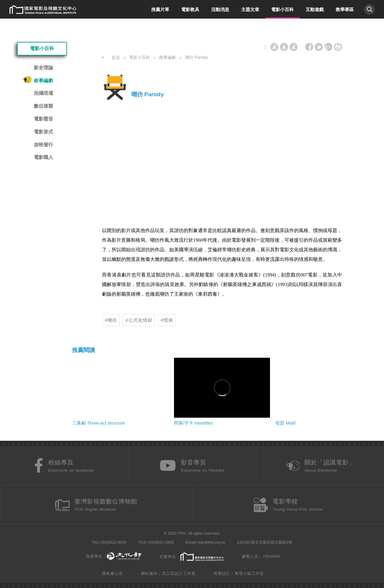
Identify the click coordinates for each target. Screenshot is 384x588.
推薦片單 (160, 9)
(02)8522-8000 (114, 542)
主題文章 (250, 9)
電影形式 (43, 132)
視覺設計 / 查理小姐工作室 (239, 573)
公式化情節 (140, 320)
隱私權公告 (112, 573)
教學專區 (345, 9)
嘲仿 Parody (196, 57)
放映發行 (43, 145)
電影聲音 (43, 119)
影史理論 (43, 68)
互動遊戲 (315, 9)
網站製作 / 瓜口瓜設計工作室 (168, 573)
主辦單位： (192, 557)
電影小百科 (282, 9)
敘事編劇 (43, 81)
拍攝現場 (43, 93)
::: (4, 7)
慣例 (168, 320)
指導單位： (114, 556)
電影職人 (43, 157)
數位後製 (43, 106)
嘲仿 (112, 320)
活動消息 (220, 9)
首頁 (116, 58)
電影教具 (190, 9)
